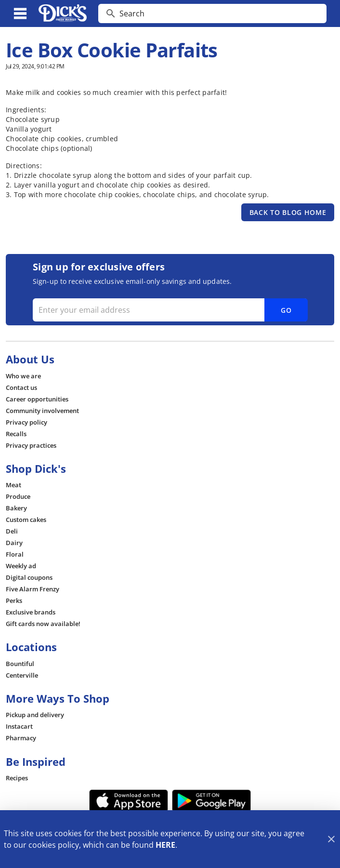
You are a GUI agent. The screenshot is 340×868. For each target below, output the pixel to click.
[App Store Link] (129, 801)
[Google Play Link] (212, 801)
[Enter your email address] (169, 310)
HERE (165, 845)
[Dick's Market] (63, 13)
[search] (219, 13)
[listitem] (23, 376)
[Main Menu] (20, 13)
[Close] (331, 839)
